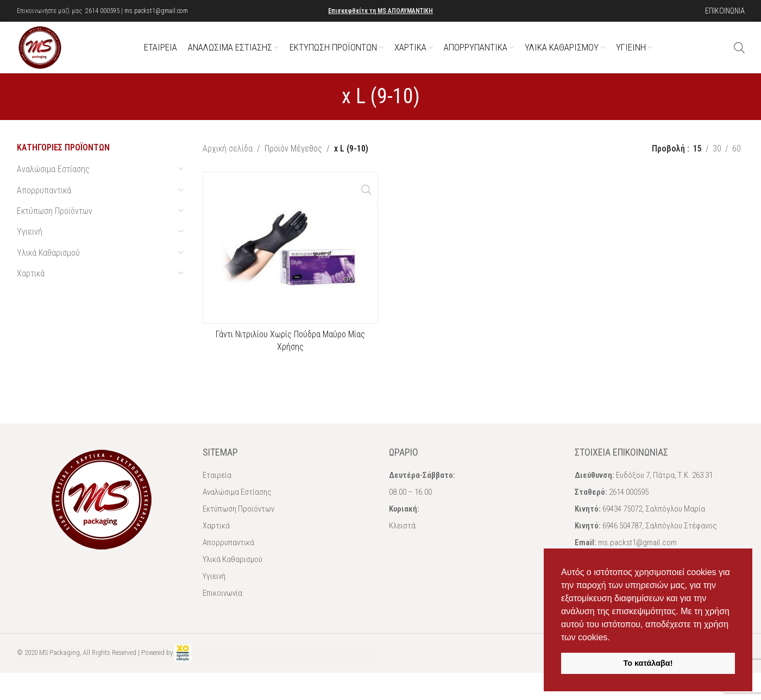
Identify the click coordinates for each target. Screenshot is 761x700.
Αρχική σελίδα (228, 162)
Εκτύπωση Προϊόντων (55, 225)
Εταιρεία (217, 489)
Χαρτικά (31, 287)
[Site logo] (47, 53)
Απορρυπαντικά (44, 203)
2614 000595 (102, 11)
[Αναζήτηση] (739, 54)
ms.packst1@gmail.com (156, 11)
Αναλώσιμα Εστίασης (53, 183)
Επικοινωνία (222, 607)
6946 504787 (622, 539)
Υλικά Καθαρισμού (48, 266)
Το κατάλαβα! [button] (648, 663)
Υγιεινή (30, 245)
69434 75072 (622, 522)
